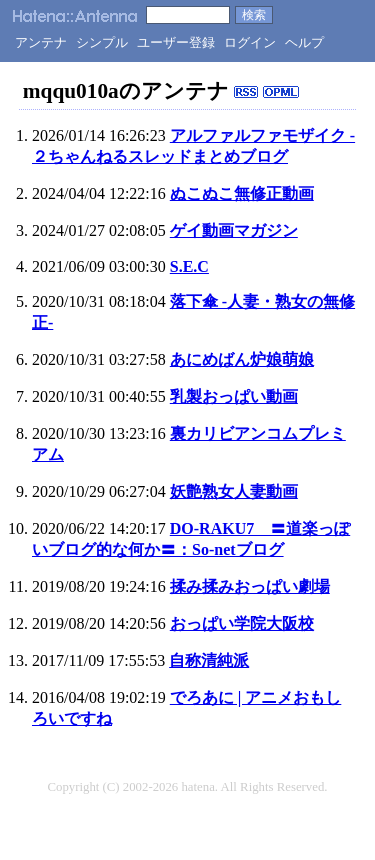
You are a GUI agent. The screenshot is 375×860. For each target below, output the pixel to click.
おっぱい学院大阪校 (242, 623)
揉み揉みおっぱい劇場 (250, 586)
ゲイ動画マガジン (234, 230)
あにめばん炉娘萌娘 (242, 359)
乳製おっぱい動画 (234, 396)
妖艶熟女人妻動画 (234, 491)
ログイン (250, 42)
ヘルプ (304, 42)
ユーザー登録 (176, 42)
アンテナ (41, 42)
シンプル (102, 42)
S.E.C (189, 266)
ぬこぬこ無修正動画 (242, 193)
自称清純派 (209, 660)
